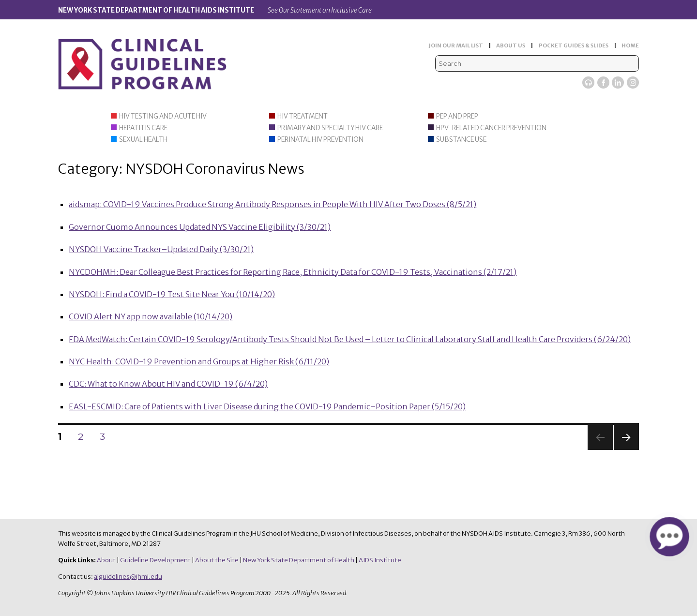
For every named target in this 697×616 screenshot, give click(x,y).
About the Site (217, 560)
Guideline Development (155, 560)
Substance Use (461, 140)
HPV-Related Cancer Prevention (491, 128)
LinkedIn (618, 83)
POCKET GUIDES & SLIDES (574, 45)
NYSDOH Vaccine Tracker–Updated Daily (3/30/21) (161, 249)
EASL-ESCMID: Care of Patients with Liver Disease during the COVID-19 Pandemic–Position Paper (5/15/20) (267, 406)
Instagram (633, 83)
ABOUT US (511, 45)
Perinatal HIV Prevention (320, 140)
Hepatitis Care (143, 128)
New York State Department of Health (299, 560)
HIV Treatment (303, 116)
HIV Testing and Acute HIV (163, 116)
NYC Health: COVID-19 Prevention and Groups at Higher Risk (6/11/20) (199, 361)
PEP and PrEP (457, 116)
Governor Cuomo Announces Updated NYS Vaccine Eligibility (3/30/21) (200, 227)
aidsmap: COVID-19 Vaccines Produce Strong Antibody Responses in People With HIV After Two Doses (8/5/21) (273, 204)
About (106, 560)
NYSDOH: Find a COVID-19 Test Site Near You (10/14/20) (172, 294)
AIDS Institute (380, 560)
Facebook (603, 83)
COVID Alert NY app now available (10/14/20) (151, 316)
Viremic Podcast (588, 83)
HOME (630, 45)
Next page (626, 450)
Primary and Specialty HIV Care (330, 128)
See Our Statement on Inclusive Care (320, 10)
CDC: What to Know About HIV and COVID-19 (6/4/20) (168, 384)
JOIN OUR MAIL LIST (456, 45)
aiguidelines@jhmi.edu (128, 577)
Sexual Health (143, 140)
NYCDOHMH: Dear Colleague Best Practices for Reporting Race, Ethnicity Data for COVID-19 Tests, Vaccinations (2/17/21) (293, 272)
